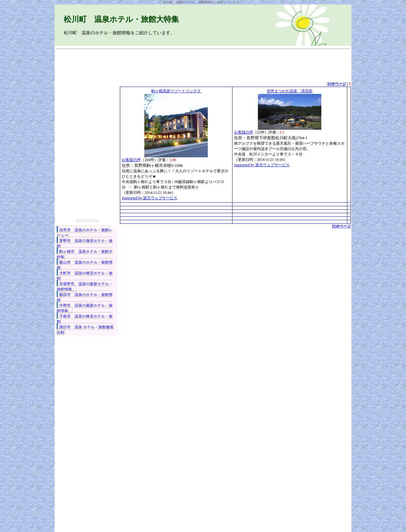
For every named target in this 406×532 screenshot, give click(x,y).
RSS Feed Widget (87, 220)
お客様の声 (131, 160)
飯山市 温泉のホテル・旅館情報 (85, 265)
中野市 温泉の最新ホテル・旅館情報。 (85, 308)
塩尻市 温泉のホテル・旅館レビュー (85, 233)
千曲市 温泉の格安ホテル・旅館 (85, 319)
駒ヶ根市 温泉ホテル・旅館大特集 (85, 254)
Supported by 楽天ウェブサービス (150, 198)
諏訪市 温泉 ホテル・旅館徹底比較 (85, 330)
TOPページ (337, 84)
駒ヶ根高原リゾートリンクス (176, 91)
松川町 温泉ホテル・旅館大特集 (121, 19)
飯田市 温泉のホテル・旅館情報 (85, 297)
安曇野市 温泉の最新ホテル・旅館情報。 (85, 287)
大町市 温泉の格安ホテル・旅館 (85, 276)
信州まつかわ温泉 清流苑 (290, 91)
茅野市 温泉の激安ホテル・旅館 (85, 243)
